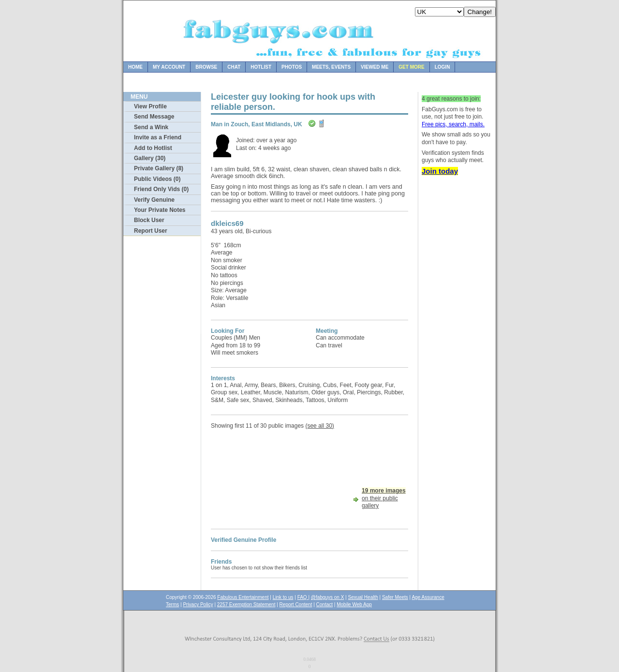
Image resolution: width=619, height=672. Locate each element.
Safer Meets (395, 597)
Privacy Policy (198, 605)
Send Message (154, 117)
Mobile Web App (354, 605)
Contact (324, 605)
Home (135, 67)
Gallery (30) (150, 158)
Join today (440, 171)
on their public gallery (384, 498)
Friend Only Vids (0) (161, 189)
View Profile (150, 106)
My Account (169, 67)
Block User (149, 220)
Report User (151, 231)
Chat (234, 67)
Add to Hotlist (153, 148)
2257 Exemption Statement (246, 605)
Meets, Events (331, 67)
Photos (292, 67)
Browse (206, 67)
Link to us (283, 597)
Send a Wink (151, 127)
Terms (172, 605)
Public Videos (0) (157, 179)
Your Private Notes (160, 210)
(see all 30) (319, 426)
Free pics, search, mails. (453, 124)
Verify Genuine (154, 200)
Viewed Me (375, 67)
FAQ (303, 597)
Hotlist (261, 67)
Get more (411, 67)
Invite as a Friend (158, 137)
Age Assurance (428, 597)
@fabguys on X (328, 597)
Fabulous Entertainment (243, 597)
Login (442, 67)
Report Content (296, 605)
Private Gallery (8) (159, 168)
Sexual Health (363, 597)
